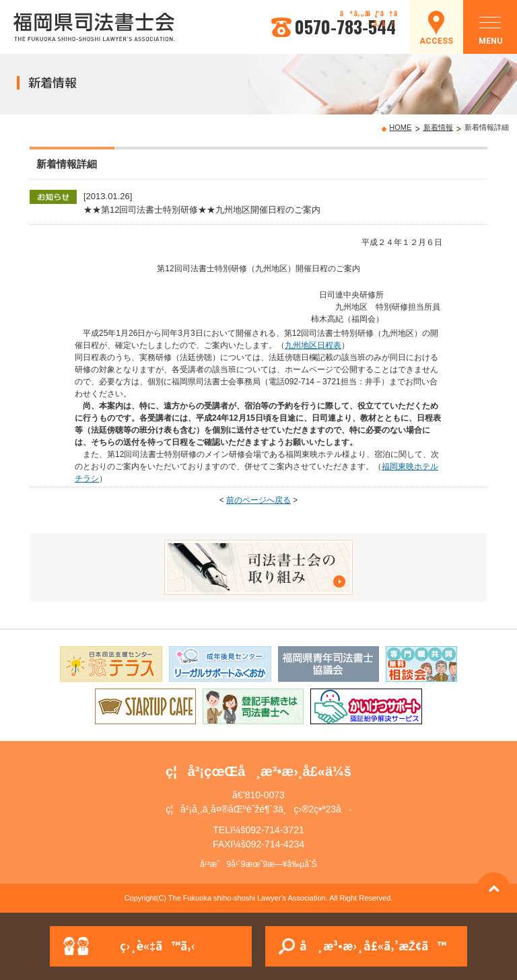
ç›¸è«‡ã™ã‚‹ (158, 945)
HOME (400, 127)
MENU (490, 34)
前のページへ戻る (258, 500)
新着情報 (438, 127)
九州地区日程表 (313, 345)
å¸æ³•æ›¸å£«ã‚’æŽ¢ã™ (373, 945)
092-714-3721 (275, 830)
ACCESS (436, 41)
